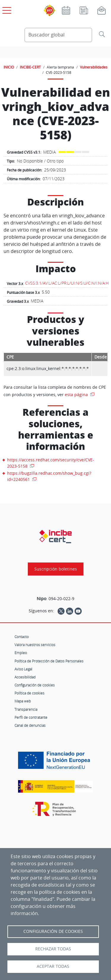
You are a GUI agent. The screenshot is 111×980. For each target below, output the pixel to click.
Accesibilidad (25, 677)
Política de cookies (29, 693)
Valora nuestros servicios (35, 645)
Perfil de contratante (31, 717)
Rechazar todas (53, 949)
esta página (77, 395)
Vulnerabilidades (94, 67)
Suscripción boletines (56, 569)
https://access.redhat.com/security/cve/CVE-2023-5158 (51, 463)
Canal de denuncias (30, 725)
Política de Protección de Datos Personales (49, 661)
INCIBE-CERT (30, 67)
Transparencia (26, 709)
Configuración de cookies (35, 685)
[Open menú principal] (6, 9)
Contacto (22, 637)
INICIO (9, 67)
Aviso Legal (23, 669)
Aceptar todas (53, 966)
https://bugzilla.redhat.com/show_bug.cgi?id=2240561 (49, 476)
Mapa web (23, 701)
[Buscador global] (58, 35)
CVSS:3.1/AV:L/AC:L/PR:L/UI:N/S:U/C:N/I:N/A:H (67, 283)
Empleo (21, 653)
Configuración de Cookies (53, 931)
